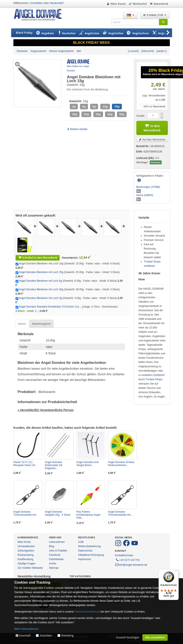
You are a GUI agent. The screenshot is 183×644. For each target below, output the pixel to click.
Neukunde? (57, 3)
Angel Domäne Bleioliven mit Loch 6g (40, 281)
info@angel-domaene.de (131, 565)
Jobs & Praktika (58, 551)
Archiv (53, 564)
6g (84, 106)
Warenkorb (159, 4)
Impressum (85, 559)
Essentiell (25, 635)
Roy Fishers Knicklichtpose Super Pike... (89, 515)
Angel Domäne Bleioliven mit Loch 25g (41, 272)
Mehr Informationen (27, 629)
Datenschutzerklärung (87, 612)
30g (98, 114)
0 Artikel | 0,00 (155, 15)
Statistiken (46, 635)
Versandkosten (26, 546)
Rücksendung (26, 555)
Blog (52, 546)
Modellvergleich (41, 324)
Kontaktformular (124, 555)
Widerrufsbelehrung (90, 546)
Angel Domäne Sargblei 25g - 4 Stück (58, 513)
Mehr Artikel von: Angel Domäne (78, 68)
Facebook (55, 555)
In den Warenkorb (152, 127)
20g (75, 114)
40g (110, 114)
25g (86, 114)
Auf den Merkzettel (152, 139)
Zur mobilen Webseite (30, 568)
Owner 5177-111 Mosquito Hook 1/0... (25, 464)
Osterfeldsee (56, 559)
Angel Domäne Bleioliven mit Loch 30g (41, 289)
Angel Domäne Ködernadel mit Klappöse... (54, 465)
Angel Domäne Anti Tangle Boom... (88, 464)
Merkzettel (138, 4)
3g (74, 106)
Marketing (67, 635)
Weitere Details (77, 129)
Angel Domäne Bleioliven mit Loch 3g (40, 298)
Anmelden (36, 3)
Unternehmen (57, 542)
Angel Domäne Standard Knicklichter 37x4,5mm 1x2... (50, 307)
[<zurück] (133, 51)
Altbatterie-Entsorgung (91, 555)
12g (105, 106)
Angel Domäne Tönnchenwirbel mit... (26, 513)
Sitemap (54, 568)
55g (122, 114)
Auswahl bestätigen (128, 637)
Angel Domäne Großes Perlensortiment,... (121, 464)
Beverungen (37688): (149, 187)
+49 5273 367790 (128, 560)
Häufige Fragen (27, 564)
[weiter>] (162, 51)
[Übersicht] (147, 51)
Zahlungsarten (26, 551)
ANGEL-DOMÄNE (40, 15)
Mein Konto (116, 4)
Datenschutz (85, 551)
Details (22, 324)
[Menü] (176, 572)
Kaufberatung (25, 559)
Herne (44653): (145, 195)
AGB (81, 542)
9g (94, 106)
